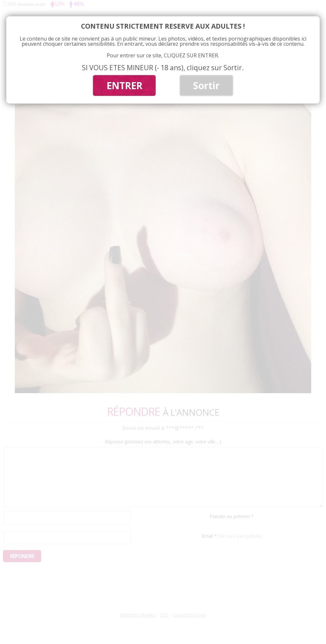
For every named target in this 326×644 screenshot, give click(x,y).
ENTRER (124, 85)
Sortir (206, 85)
